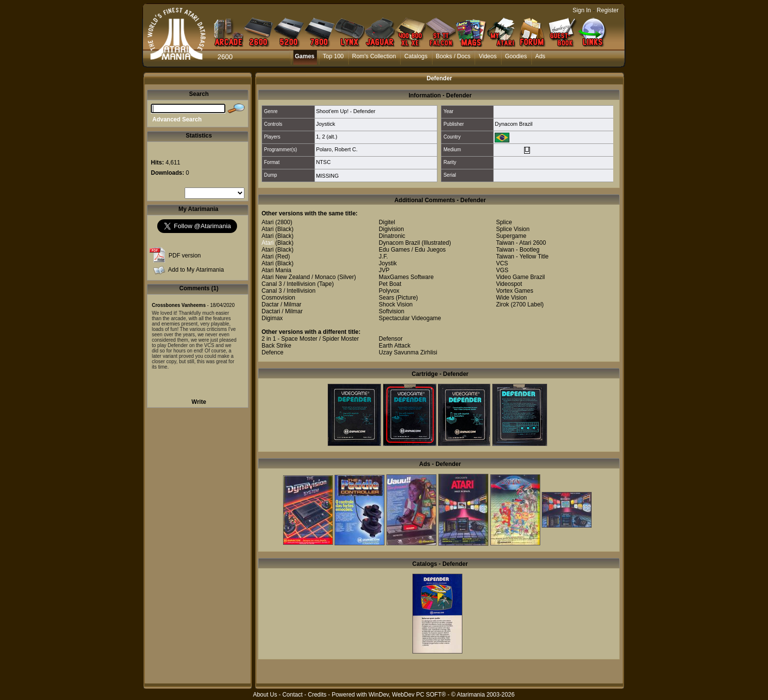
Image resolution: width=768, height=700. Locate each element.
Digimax (272, 318)
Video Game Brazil (521, 277)
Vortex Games (515, 291)
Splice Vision (513, 229)
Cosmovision (278, 298)
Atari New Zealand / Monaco (299, 277)
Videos (487, 56)
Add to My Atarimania (196, 270)
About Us (265, 695)
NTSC (323, 162)
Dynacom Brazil (514, 124)
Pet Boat (390, 284)
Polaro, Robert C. (337, 149)
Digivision (391, 229)
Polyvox (389, 291)
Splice (504, 222)
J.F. (383, 257)
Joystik (388, 263)
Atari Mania (276, 270)
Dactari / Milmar (282, 311)
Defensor (391, 339)
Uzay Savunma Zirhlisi (408, 352)
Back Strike (276, 346)
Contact (292, 695)
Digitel (387, 222)
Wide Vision (512, 298)
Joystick (325, 124)
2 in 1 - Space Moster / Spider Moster (310, 339)
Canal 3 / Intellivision (288, 284)
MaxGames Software (406, 277)
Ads (540, 56)
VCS (502, 263)
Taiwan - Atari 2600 (521, 243)
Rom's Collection (374, 56)
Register (608, 10)
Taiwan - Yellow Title (522, 257)
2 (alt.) (329, 137)
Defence (273, 352)
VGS (502, 270)
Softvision (391, 311)
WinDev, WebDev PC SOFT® (408, 695)
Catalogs (416, 56)
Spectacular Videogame (410, 318)
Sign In (582, 10)
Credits (317, 695)
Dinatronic (392, 236)
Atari (268, 222)
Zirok (503, 304)
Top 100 (333, 56)
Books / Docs (453, 56)
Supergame (511, 236)
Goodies (516, 56)
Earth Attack (395, 346)
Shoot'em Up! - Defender (346, 111)
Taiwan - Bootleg (518, 250)
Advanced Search (177, 119)
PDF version (185, 256)
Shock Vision (396, 304)
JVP (384, 270)
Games (305, 56)
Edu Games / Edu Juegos (412, 250)
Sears (386, 298)
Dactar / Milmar (281, 304)
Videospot (509, 284)
